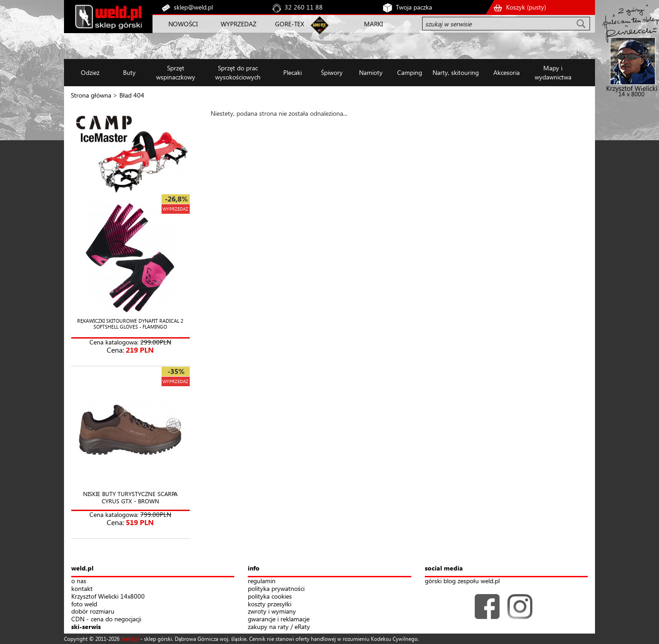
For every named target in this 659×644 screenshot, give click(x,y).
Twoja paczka (414, 7)
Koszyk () (526, 7)
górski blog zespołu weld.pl (462, 581)
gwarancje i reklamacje (279, 619)
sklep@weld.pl (193, 7)
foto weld (84, 604)
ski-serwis (86, 627)
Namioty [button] (371, 72)
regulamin (262, 581)
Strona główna (91, 95)
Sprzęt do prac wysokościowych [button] (238, 72)
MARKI (374, 24)
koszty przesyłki (270, 604)
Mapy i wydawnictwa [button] (553, 72)
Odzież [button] (90, 72)
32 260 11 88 (304, 7)
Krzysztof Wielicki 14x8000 (108, 597)
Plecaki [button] (293, 72)
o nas (79, 581)
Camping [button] (410, 72)
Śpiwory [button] (332, 72)
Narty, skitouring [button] (456, 72)
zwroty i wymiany (272, 612)
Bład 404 (132, 95)
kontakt (82, 589)
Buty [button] (129, 72)
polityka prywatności (276, 589)
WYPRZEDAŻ (239, 24)
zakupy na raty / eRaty (279, 627)
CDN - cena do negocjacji (106, 619)
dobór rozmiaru (93, 612)
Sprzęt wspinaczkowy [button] (176, 72)
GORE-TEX (290, 24)
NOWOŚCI (183, 24)
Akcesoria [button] (507, 72)
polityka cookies (270, 597)
